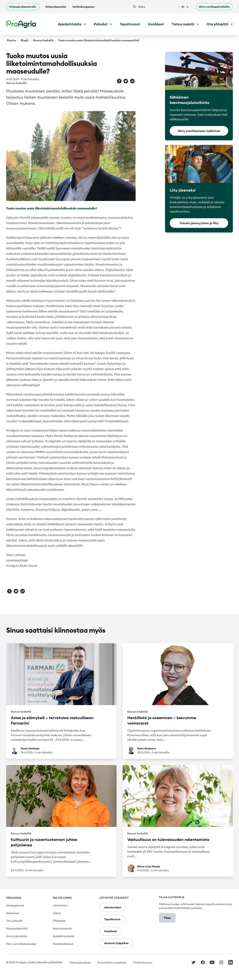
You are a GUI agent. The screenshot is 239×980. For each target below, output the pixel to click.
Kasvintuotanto (62, 929)
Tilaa (167, 918)
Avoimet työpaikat (116, 943)
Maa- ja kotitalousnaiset (21, 944)
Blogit (25, 40)
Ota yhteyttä (14, 921)
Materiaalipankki (17, 929)
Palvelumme (62, 898)
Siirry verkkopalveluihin (214, 7)
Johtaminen (60, 905)
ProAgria (14, 898)
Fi (186, 7)
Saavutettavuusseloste (112, 963)
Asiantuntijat (113, 907)
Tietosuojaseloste (80, 963)
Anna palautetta (17, 936)
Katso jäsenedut (56, 7)
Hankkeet (156, 24)
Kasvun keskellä (43, 40)
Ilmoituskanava (143, 963)
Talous (57, 913)
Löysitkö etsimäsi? (114, 898)
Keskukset (13, 913)
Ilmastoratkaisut (63, 944)
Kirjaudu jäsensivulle (23, 7)
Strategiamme (15, 905)
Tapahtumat (130, 24)
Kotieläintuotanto (64, 936)
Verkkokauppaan (83, 7)
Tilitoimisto (59, 921)
